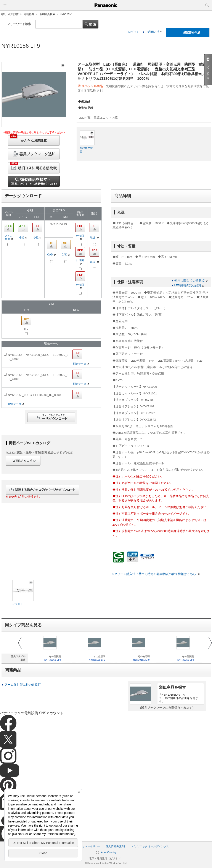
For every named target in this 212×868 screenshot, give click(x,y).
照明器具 (29, 14)
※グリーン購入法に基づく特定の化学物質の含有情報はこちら (154, 574)
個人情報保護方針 (116, 846)
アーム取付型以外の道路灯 (23, 685)
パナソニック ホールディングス (150, 846)
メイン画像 (9, 237)
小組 (23, 238)
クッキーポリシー (90, 846)
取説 (94, 238)
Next (210, 643)
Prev (20, 643)
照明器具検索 (47, 14)
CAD (52, 255)
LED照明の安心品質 (189, 285)
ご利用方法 (154, 32)
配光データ (81, 364)
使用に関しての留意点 (191, 281)
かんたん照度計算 (28, 139)
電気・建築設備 (10, 14)
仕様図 (80, 237)
